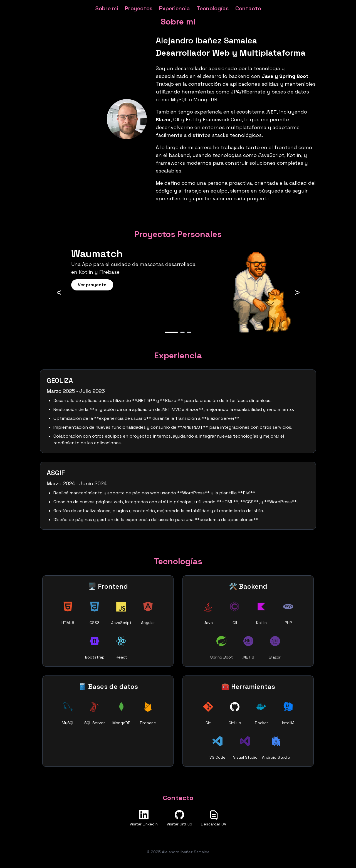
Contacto (248, 8)
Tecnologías (213, 8)
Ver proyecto (92, 285)
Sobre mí (107, 8)
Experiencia (175, 8)
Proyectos (139, 8)
